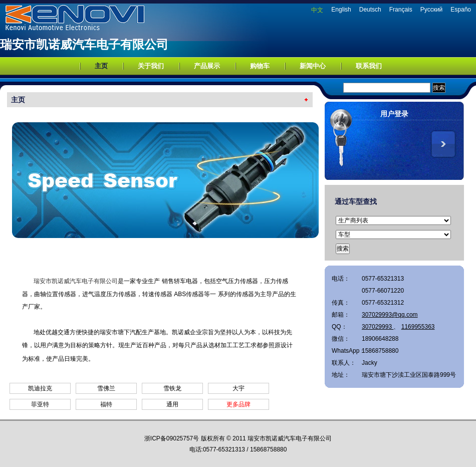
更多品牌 (239, 404)
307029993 (378, 327)
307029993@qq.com (390, 315)
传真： (341, 303)
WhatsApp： (347, 351)
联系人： (344, 363)
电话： (341, 279)
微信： (341, 339)
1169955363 (418, 327)
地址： (341, 375)
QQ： (339, 327)
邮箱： (341, 315)
